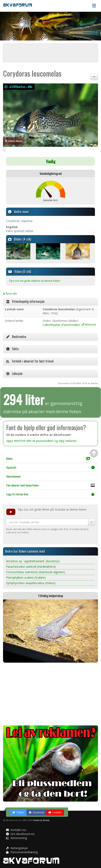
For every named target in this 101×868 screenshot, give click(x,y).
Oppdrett (50, 467)
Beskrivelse (16, 337)
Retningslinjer (17, 848)
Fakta (12, 349)
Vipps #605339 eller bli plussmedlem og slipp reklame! (41, 441)
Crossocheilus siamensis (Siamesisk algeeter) (36, 572)
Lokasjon (14, 373)
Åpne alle (10, 294)
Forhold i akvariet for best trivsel (30, 361)
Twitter (18, 812)
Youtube (55, 812)
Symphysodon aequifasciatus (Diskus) (31, 583)
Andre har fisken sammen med (25, 551)
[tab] (50, 302)
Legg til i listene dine (50, 494)
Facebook (36, 812)
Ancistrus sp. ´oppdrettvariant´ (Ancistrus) (33, 561)
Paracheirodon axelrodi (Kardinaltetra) (31, 567)
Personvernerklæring (22, 852)
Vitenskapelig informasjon (25, 301)
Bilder (48, 458)
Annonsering (16, 838)
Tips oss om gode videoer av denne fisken (35, 281)
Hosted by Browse (41, 820)
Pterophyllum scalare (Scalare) (26, 577)
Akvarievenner (14, 476)
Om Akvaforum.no (20, 834)
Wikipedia (89, 324)
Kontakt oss (16, 830)
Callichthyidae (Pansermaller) (61, 325)
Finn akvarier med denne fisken (50, 486)
